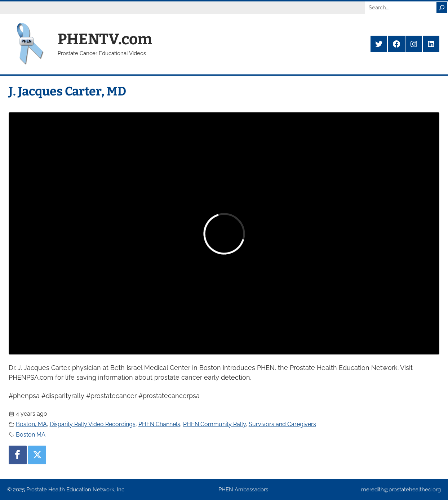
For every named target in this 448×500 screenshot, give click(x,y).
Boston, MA (31, 424)
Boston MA (31, 435)
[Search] (442, 8)
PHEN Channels (159, 424)
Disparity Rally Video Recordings (93, 424)
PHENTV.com (105, 39)
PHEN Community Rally (214, 424)
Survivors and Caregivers (282, 424)
